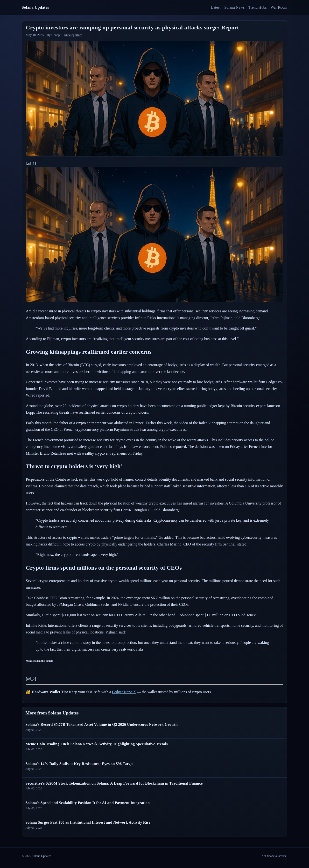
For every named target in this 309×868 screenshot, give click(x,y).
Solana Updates (35, 7)
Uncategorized (73, 35)
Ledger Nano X (124, 692)
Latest (216, 7)
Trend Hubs (257, 7)
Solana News (234, 7)
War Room (279, 7)
